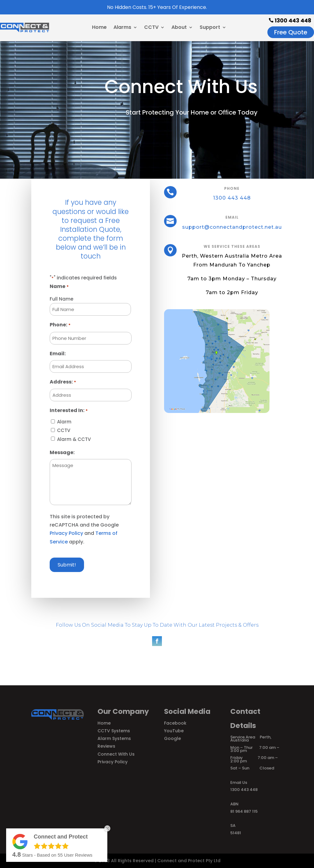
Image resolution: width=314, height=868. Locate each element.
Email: (58, 354)
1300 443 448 (290, 21)
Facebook (175, 723)
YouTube (174, 731)
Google (172, 738)
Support (210, 28)
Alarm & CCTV (74, 439)
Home (99, 28)
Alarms (122, 28)
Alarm (64, 422)
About (179, 28)
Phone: (60, 325)
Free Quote (291, 32)
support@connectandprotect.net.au (231, 227)
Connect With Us (116, 754)
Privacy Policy (66, 533)
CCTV (151, 28)
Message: (62, 452)
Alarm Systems (114, 738)
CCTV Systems (114, 731)
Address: (63, 382)
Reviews (106, 746)
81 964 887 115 (244, 811)
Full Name (61, 299)
